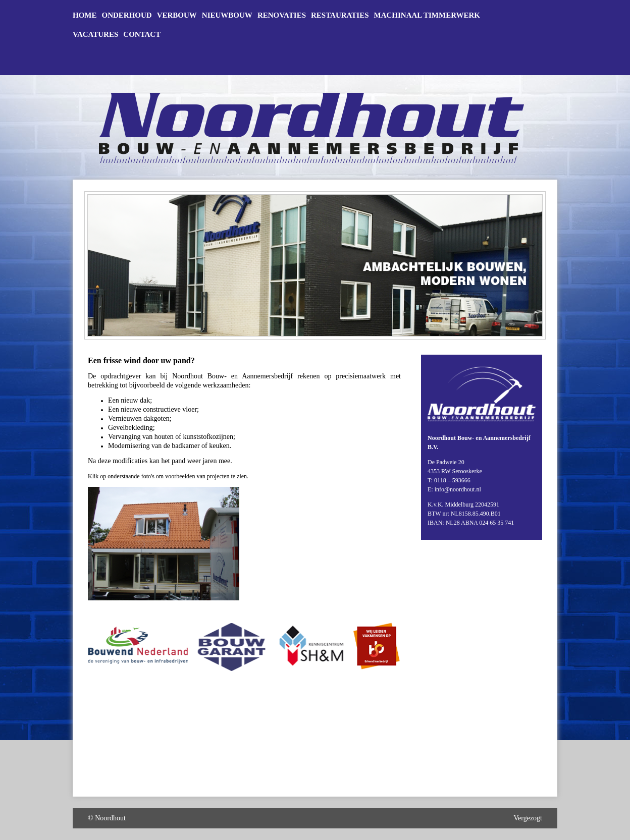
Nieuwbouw (227, 15)
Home (85, 15)
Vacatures (95, 35)
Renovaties (282, 15)
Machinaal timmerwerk (427, 15)
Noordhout (110, 818)
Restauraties (340, 15)
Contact (142, 35)
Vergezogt (528, 818)
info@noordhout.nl (458, 489)
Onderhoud (127, 15)
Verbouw (177, 15)
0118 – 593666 (452, 480)
